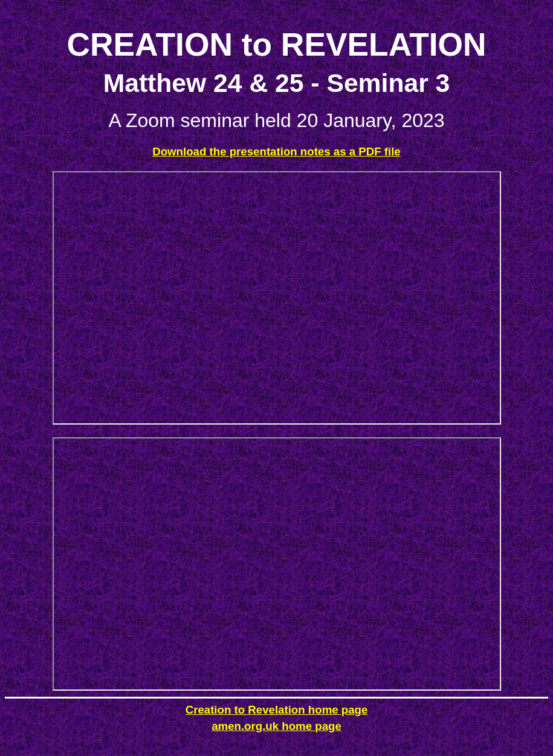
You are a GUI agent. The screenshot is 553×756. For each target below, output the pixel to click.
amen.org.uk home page (276, 726)
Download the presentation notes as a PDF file (276, 152)
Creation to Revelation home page (277, 710)
